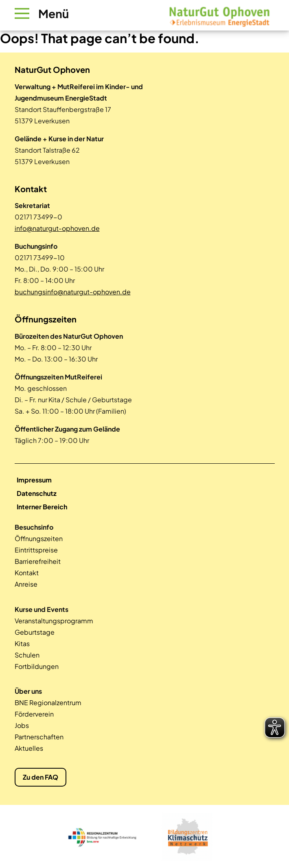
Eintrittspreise (36, 550)
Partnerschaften (39, 737)
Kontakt (27, 573)
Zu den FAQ (41, 777)
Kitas (22, 643)
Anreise (26, 584)
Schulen (27, 655)
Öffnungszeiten (39, 538)
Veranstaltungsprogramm (54, 621)
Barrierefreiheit (38, 561)
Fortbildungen (37, 666)
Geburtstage (35, 632)
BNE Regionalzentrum (48, 703)
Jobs (22, 725)
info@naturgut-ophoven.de (57, 228)
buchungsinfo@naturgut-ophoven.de (73, 292)
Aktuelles (29, 748)
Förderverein (34, 714)
